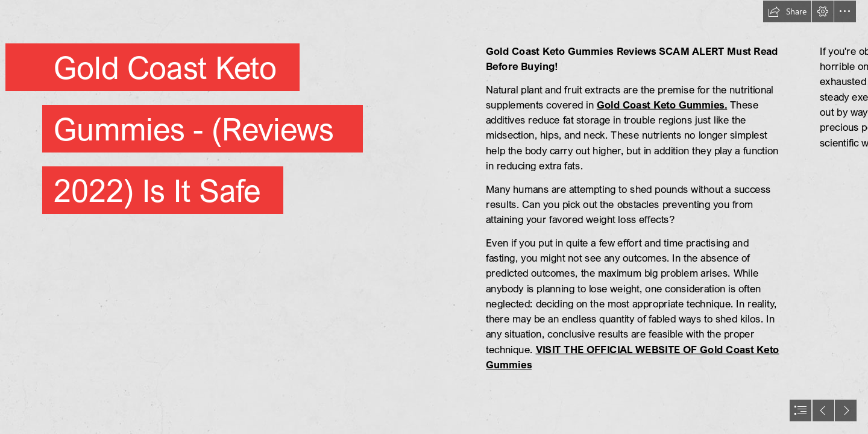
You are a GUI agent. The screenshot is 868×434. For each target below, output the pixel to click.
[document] (434, 217)
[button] (787, 11)
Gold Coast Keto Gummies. (662, 105)
